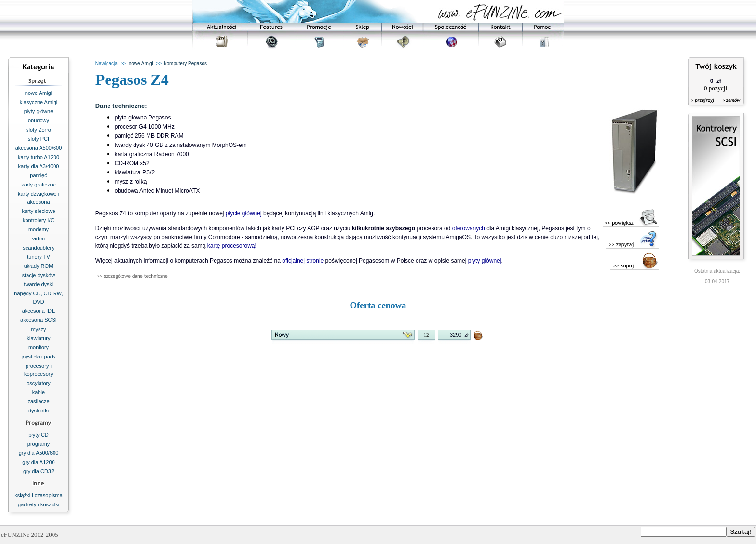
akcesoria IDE (39, 311)
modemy (39, 229)
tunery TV (39, 257)
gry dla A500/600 (39, 453)
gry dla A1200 (38, 462)
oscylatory (39, 383)
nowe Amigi (39, 93)
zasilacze (38, 401)
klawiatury (39, 338)
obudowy (39, 120)
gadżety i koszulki (39, 504)
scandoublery (38, 248)
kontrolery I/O (39, 220)
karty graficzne (39, 185)
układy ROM (39, 266)
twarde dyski (38, 284)
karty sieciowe (38, 211)
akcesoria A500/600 (39, 148)
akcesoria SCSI (39, 320)
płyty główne (39, 111)
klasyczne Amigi (39, 102)
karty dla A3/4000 (38, 166)
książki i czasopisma (39, 495)
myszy (38, 329)
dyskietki (39, 411)
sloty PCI (39, 139)
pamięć (38, 175)
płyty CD (39, 435)
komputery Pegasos (186, 63)
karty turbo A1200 (39, 157)
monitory (39, 347)
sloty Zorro (39, 130)
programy (39, 444)
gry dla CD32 (39, 471)
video (39, 239)
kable (39, 392)
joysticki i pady (39, 357)
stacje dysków (39, 275)
